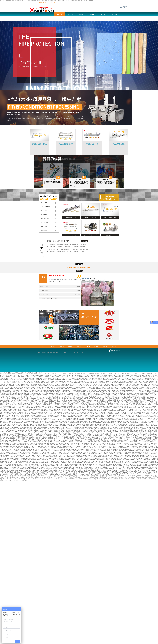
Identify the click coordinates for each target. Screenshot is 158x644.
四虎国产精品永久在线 (130, 477)
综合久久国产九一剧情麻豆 (52, 476)
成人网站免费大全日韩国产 (47, 477)
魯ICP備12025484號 (78, 353)
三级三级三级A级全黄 (74, 479)
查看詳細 (85, 241)
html (119, 350)
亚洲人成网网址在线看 (102, 476)
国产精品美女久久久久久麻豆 (9, 479)
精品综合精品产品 (91, 476)
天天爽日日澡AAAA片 (123, 476)
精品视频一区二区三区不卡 (126, 479)
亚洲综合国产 (133, 476)
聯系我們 (57, 19)
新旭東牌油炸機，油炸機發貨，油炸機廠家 (49, 298)
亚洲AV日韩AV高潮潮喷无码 (62, 477)
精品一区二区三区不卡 (139, 479)
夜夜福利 (24, 476)
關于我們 (71, 14)
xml (117, 350)
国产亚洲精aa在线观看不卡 (144, 476)
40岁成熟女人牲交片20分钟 (32, 479)
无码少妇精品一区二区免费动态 (20, 480)
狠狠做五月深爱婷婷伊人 (117, 477)
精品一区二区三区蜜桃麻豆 (66, 476)
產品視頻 (93, 14)
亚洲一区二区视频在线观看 (11, 477)
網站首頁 (60, 14)
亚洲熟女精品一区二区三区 (54, 479)
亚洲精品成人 (64, 479)
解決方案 (104, 14)
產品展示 (82, 14)
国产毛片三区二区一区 (15, 476)
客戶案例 (115, 14)
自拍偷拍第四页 (140, 477)
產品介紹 (62, 346)
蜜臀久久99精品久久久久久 (77, 477)
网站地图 (97, 374)
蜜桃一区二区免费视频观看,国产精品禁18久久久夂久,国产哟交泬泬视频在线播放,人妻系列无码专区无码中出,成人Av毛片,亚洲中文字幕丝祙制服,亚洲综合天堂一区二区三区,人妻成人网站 (47, 1)
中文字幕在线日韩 (112, 476)
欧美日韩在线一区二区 (80, 476)
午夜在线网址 (21, 479)
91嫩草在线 (37, 477)
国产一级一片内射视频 (102, 479)
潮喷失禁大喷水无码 (113, 479)
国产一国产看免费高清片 (91, 477)
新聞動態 (46, 19)
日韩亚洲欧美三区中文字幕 (38, 476)
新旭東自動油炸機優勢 (44, 294)
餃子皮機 (35, 19)
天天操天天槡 (43, 479)
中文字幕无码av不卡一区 (104, 477)
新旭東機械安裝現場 (44, 290)
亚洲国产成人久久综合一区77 (88, 479)
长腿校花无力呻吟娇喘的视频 (26, 477)
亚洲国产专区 (7, 480)
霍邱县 (28, 476)
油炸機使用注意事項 (44, 286)
